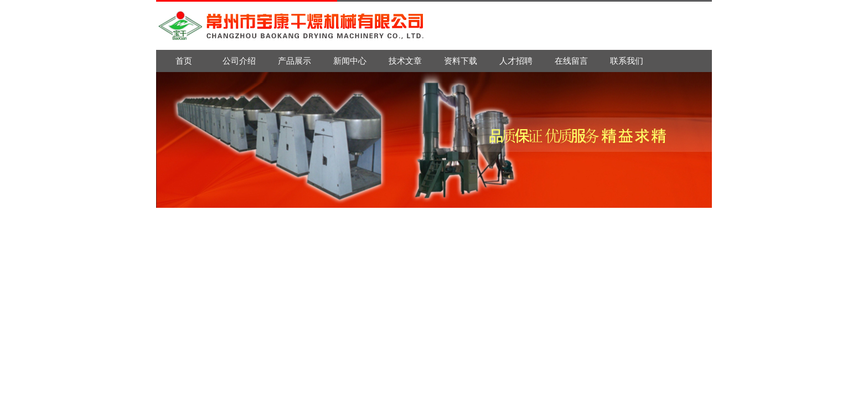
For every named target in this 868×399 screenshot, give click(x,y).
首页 (184, 61)
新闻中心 (350, 61)
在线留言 (571, 61)
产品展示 (294, 61)
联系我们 (627, 61)
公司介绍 (239, 61)
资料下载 (461, 61)
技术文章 (405, 61)
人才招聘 (516, 61)
